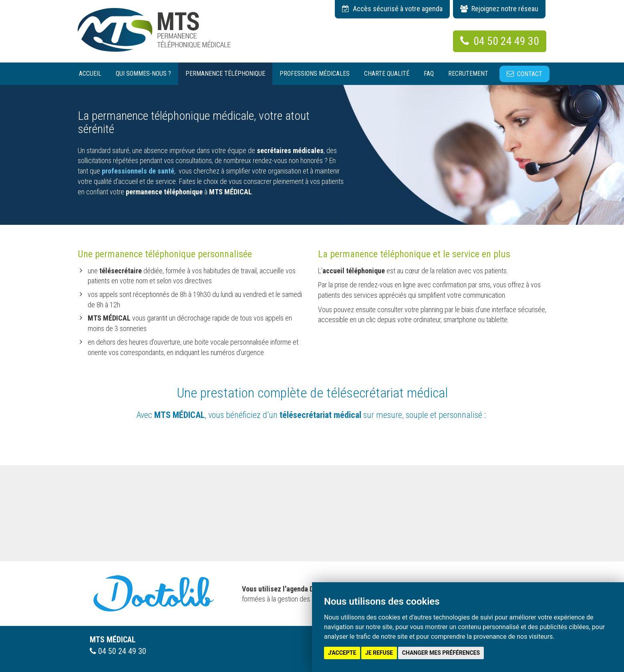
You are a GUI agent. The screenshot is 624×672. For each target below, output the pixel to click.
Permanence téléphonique (225, 74)
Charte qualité (387, 74)
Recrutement (468, 74)
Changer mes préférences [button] (441, 653)
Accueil (90, 74)
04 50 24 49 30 (500, 41)
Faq (429, 74)
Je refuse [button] (379, 653)
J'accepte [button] (342, 653)
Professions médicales (315, 74)
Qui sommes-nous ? (143, 74)
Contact (530, 74)
